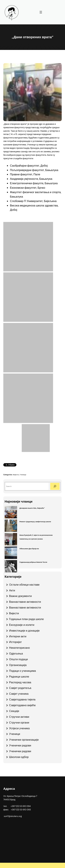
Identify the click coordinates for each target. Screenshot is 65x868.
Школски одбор (19, 757)
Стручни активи (19, 717)
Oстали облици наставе (24, 585)
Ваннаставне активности (25, 602)
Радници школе (19, 677)
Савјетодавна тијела (22, 699)
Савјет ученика (19, 694)
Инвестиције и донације (24, 631)
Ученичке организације (24, 740)
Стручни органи (19, 723)
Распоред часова (20, 682)
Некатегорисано (19, 648)
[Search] (55, 486)
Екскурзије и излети (22, 625)
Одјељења (16, 653)
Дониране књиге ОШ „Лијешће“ (32, 508)
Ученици (23, 475)
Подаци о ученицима (22, 671)
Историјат (15, 642)
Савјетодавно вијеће (22, 705)
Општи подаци (18, 659)
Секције (14, 711)
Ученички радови (20, 745)
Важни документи (20, 596)
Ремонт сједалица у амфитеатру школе (35, 522)
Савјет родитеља (20, 688)
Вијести (16, 475)
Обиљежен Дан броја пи (29, 549)
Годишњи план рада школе (26, 619)
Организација (18, 665)
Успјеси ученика (19, 728)
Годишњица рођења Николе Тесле (33, 562)
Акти (12, 590)
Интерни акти (18, 636)
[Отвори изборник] (41, 12)
